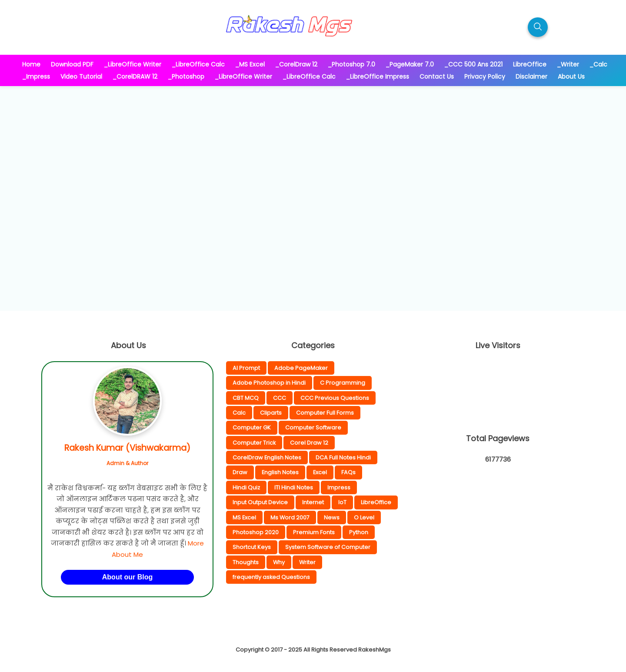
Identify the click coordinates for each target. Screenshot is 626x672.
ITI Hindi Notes (294, 487)
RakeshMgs (375, 650)
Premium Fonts (314, 532)
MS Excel (244, 517)
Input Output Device (260, 502)
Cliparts (271, 413)
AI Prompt (246, 368)
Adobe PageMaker (301, 368)
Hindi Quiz (246, 487)
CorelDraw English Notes (267, 457)
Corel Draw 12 (309, 443)
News (332, 517)
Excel (320, 472)
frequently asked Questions (271, 577)
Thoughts (246, 562)
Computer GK (252, 427)
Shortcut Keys (252, 547)
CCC (280, 398)
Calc (239, 413)
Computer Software (313, 427)
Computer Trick (254, 443)
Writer (307, 562)
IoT (342, 502)
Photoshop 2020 (256, 532)
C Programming (343, 383)
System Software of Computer (328, 547)
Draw (240, 472)
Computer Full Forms (325, 413)
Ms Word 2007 (290, 517)
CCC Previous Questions (335, 398)
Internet (313, 502)
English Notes (280, 472)
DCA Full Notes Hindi (343, 457)
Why (279, 562)
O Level (364, 517)
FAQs (348, 472)
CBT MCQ (246, 398)
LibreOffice (376, 502)
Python (359, 532)
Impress (339, 487)
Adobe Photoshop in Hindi (269, 383)
